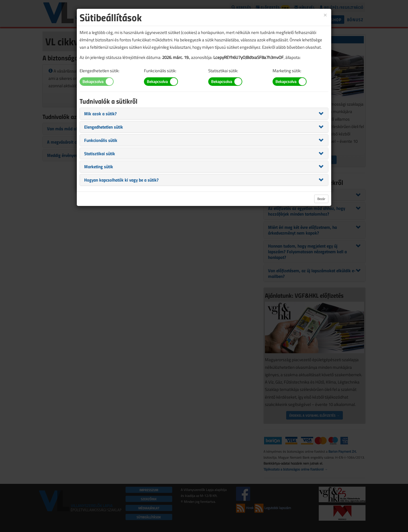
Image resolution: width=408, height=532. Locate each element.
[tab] (204, 114)
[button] (100, 113)
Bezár (321, 199)
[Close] (325, 15)
